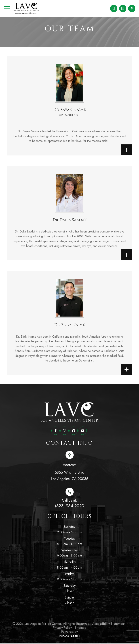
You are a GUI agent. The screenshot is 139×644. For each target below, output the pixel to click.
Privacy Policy (62, 628)
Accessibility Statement (109, 624)
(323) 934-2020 (70, 506)
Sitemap (81, 628)
